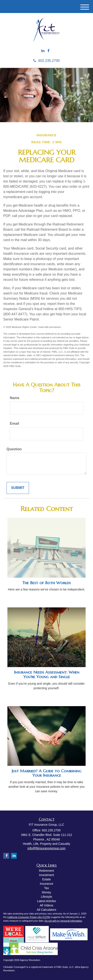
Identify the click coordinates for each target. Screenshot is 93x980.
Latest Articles (46, 901)
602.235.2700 (46, 61)
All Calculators (46, 910)
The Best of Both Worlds (46, 583)
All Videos (46, 905)
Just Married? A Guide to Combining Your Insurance (47, 773)
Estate (47, 879)
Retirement (46, 871)
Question (14, 449)
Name (15, 398)
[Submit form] (18, 488)
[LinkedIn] (43, 51)
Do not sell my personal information (63, 921)
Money (46, 892)
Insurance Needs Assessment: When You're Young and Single (47, 674)
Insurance (46, 884)
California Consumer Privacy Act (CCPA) (29, 917)
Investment (46, 875)
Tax (47, 888)
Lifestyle (46, 897)
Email (14, 423)
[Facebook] (48, 51)
